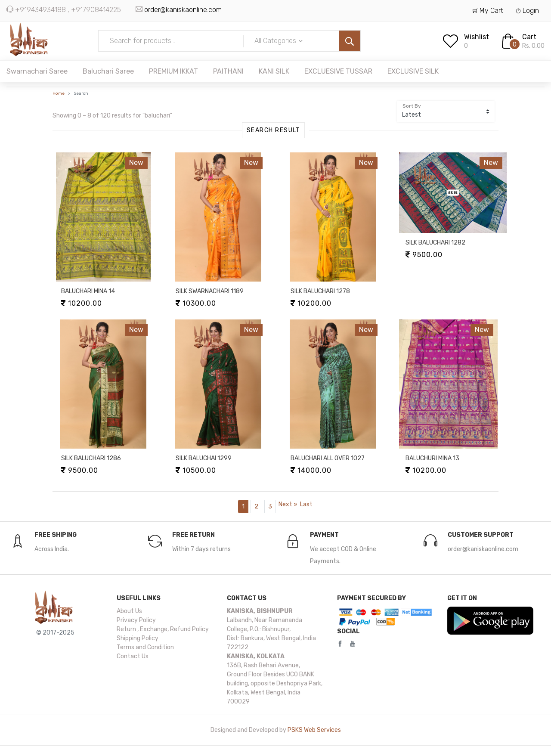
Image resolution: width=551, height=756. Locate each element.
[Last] (306, 504)
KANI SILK (274, 71)
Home (59, 93)
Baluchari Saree (108, 71)
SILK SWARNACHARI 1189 (210, 291)
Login (527, 11)
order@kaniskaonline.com (183, 10)
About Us (129, 611)
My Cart (488, 11)
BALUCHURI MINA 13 (432, 458)
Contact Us (133, 656)
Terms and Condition (145, 647)
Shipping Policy (138, 638)
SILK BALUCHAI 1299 (204, 458)
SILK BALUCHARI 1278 (320, 291)
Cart (529, 37)
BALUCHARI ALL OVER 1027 (328, 458)
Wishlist (477, 37)
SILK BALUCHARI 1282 (435, 243)
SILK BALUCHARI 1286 (91, 458)
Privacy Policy (136, 620)
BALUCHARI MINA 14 (88, 291)
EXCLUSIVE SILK (413, 71)
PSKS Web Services (314, 730)
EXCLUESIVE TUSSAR (338, 71)
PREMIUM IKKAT (173, 71)
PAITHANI (228, 71)
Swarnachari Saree (37, 71)
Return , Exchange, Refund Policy (163, 629)
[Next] (288, 504)
